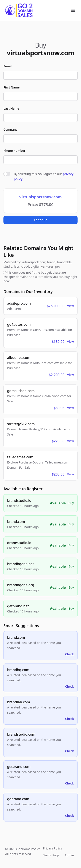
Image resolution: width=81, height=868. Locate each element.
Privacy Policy (52, 848)
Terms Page (51, 855)
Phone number (14, 151)
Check (70, 654)
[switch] (7, 174)
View (71, 306)
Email (7, 66)
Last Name (11, 108)
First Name (12, 87)
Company (10, 129)
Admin (69, 855)
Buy (71, 503)
